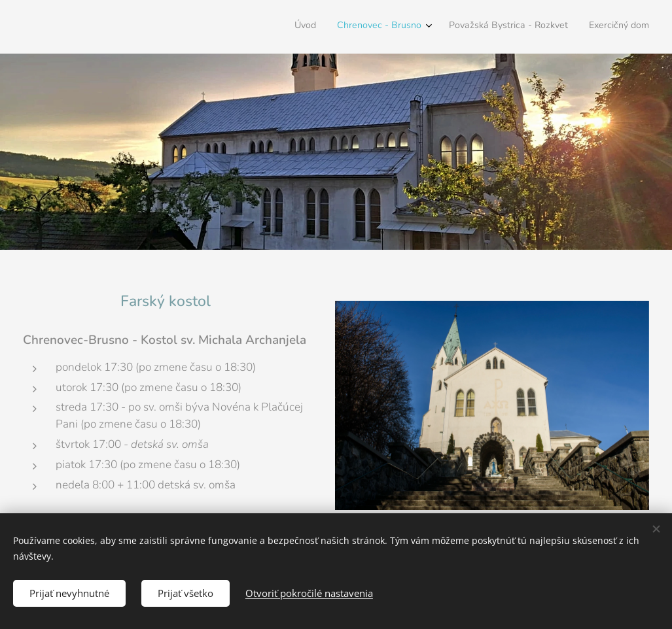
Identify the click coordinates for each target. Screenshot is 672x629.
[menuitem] (583, 27)
